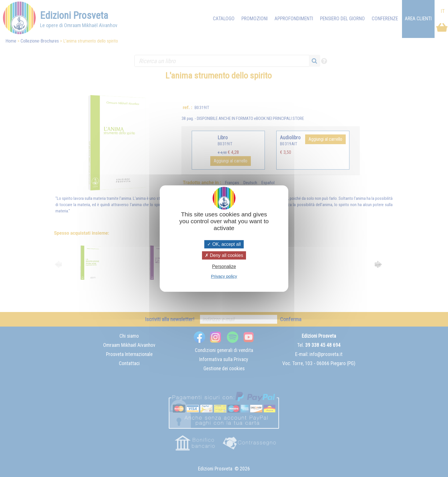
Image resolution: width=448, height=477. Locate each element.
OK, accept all (224, 244)
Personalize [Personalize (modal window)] (224, 266)
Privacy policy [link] (224, 276)
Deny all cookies (224, 255)
